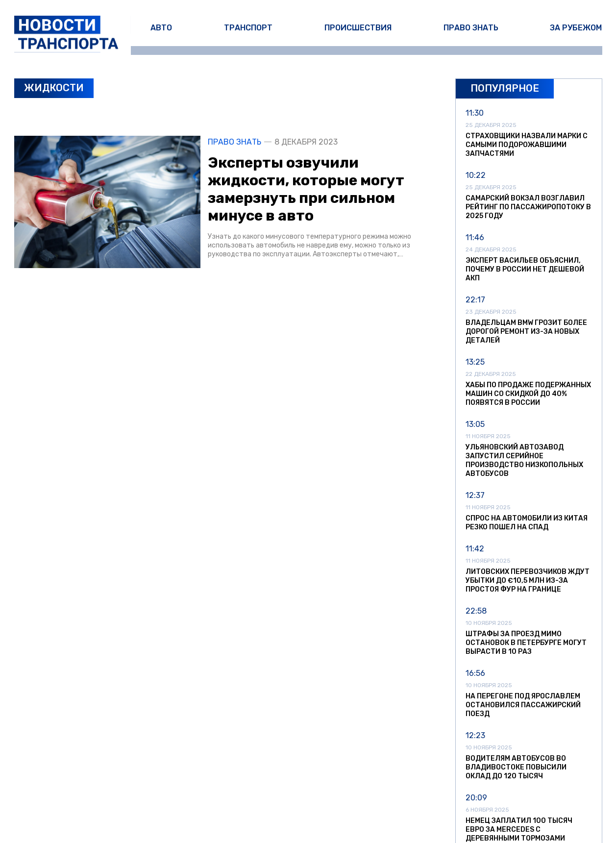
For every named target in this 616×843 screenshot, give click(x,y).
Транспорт (248, 28)
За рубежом (576, 28)
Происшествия (358, 28)
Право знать (471, 28)
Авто (161, 28)
